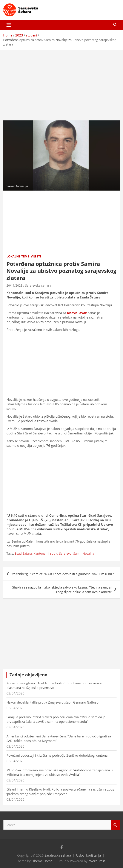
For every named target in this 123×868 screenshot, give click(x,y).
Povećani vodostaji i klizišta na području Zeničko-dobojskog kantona (57, 755)
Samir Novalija (84, 553)
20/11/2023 (14, 285)
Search (115, 825)
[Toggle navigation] (9, 25)
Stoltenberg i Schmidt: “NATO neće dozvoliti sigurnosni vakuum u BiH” (63, 574)
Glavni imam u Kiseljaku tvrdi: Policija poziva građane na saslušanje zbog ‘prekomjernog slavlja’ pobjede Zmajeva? (60, 791)
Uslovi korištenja (88, 855)
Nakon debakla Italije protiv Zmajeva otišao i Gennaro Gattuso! (53, 702)
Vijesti (36, 256)
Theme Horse (42, 861)
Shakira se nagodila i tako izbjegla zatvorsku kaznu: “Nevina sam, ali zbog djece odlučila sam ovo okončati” (62, 589)
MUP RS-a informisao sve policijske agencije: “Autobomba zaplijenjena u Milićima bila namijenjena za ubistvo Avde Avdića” (60, 772)
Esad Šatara (23, 553)
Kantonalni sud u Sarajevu (53, 553)
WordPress (97, 861)
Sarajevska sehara (38, 285)
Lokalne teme (18, 256)
